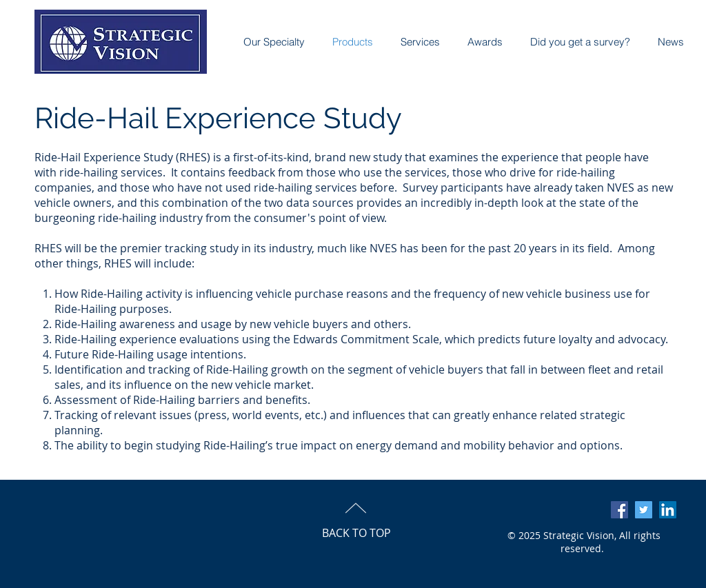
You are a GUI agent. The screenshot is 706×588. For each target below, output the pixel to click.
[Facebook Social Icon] (619, 510)
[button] (478, 42)
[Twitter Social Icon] (644, 510)
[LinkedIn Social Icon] (668, 510)
